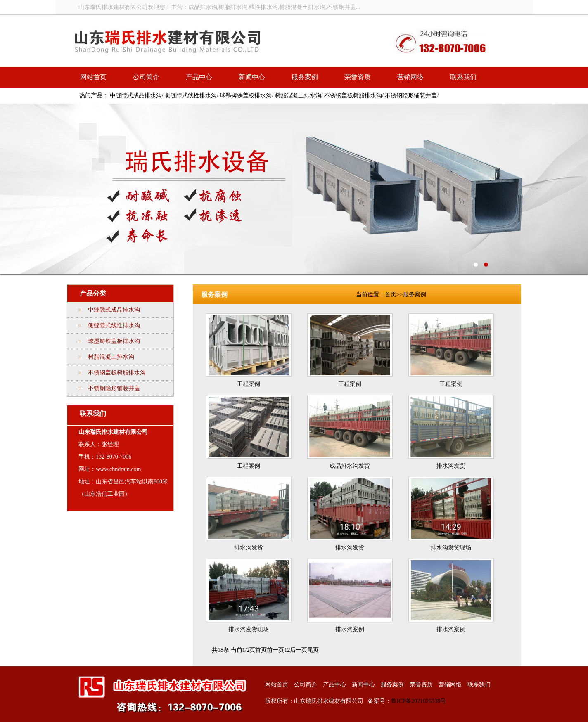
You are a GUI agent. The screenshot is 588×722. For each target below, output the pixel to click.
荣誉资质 (358, 77)
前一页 (275, 650)
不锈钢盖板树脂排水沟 (353, 96)
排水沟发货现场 (451, 548)
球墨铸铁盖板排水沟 (246, 96)
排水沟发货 (451, 466)
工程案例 (249, 384)
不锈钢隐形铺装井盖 (411, 96)
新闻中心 (252, 77)
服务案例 (305, 77)
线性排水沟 (294, 189)
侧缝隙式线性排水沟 (191, 96)
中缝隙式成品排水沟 (136, 96)
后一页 (299, 650)
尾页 (313, 650)
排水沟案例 (350, 629)
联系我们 (463, 77)
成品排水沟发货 (350, 466)
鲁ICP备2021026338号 (419, 701)
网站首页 (93, 77)
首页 (391, 295)
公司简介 (146, 77)
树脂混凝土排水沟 (298, 96)
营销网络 (410, 77)
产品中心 (199, 77)
